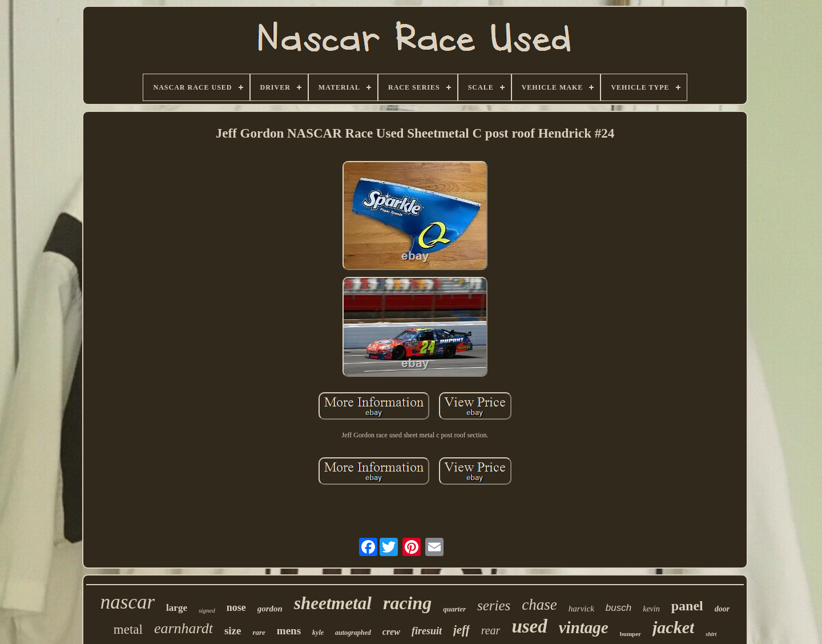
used (529, 626)
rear (491, 630)
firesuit (427, 631)
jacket (673, 627)
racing (407, 603)
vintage (584, 627)
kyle (318, 633)
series (494, 605)
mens (289, 631)
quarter (454, 609)
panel (687, 606)
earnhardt (184, 628)
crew (391, 632)
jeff (462, 630)
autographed (353, 633)
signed (207, 610)
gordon (270, 609)
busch (618, 608)
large (177, 608)
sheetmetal (333, 603)
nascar (128, 602)
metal (128, 629)
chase (539, 605)
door (722, 609)
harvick (581, 609)
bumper (630, 634)
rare (259, 632)
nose (236, 607)
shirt (711, 634)
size (233, 631)
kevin (651, 609)
